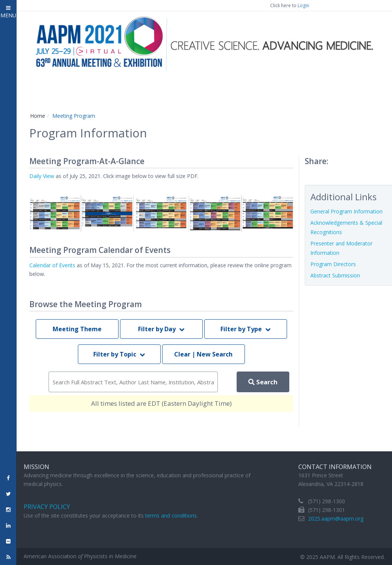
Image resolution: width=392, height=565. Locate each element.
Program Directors (333, 264)
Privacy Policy (47, 507)
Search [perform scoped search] (263, 382)
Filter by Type (245, 329)
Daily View (42, 176)
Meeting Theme (77, 329)
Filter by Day (161, 329)
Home (38, 116)
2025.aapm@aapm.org (336, 519)
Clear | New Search (203, 354)
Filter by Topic (119, 354)
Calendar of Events (52, 265)
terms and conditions (171, 516)
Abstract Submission (335, 275)
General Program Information (346, 211)
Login (303, 5)
